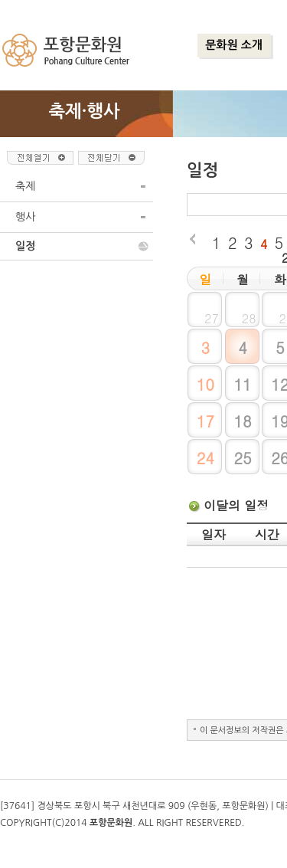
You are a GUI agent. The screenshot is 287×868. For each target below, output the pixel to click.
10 (205, 384)
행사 (25, 217)
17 (205, 421)
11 (242, 384)
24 (205, 458)
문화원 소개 (234, 45)
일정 (25, 246)
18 (242, 421)
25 (242, 458)
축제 (25, 186)
